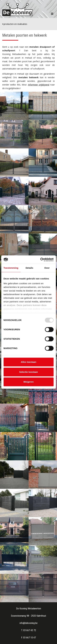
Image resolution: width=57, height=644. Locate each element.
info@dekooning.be (29, 623)
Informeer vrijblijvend (39, 85)
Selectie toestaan (28, 372)
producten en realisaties (15, 24)
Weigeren (28, 382)
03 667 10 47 (29, 638)
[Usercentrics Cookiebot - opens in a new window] (41, 260)
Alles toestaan (29, 362)
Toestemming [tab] (11, 268)
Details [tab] (29, 268)
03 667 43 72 (30, 630)
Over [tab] (47, 268)
